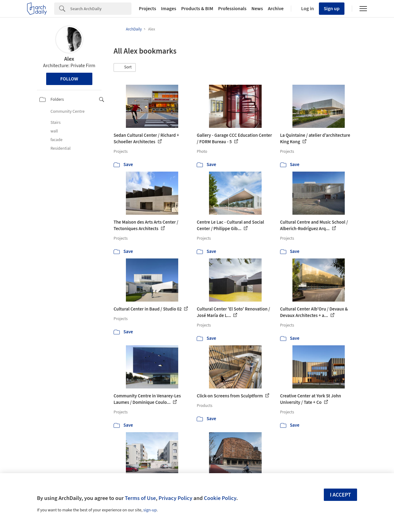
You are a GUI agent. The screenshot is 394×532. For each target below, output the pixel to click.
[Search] (101, 9)
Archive (276, 9)
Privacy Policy (175, 498)
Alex (69, 59)
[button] (125, 67)
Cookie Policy (220, 498)
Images (169, 9)
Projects (147, 9)
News (257, 9)
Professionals (232, 9)
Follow (69, 79)
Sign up (332, 9)
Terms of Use (140, 498)
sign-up (150, 510)
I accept (340, 495)
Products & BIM (197, 9)
